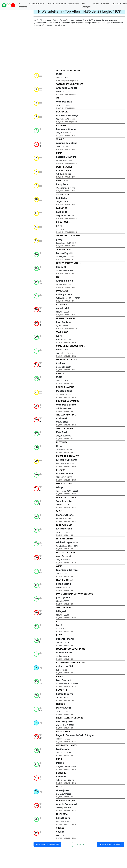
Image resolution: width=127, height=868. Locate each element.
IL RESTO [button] (115, 4)
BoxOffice (61, 4)
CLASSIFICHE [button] (36, 4)
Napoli (96, 4)
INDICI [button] (49, 4)
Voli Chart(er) (86, 5)
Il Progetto (23, 5)
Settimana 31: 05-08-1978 (110, 844)
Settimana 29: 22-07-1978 (47, 844)
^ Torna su (79, 844)
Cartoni (105, 4)
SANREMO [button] (73, 4)
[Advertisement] (79, 49)
